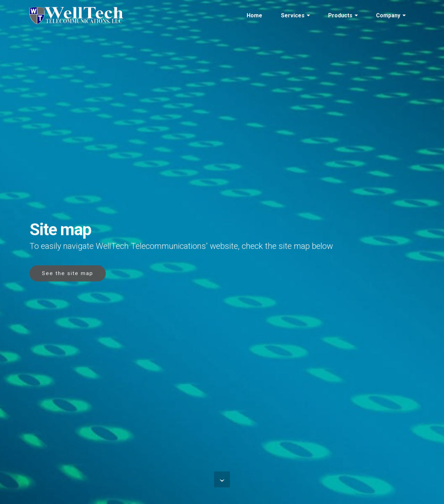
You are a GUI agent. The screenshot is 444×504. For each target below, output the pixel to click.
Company (388, 15)
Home (254, 15)
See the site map (68, 274)
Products (340, 15)
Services (293, 15)
